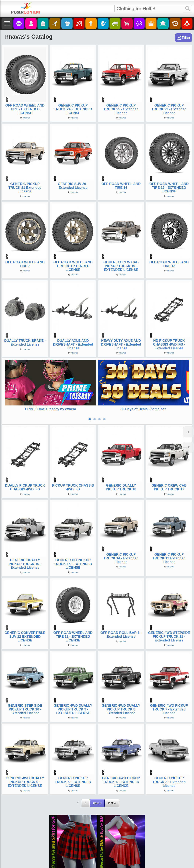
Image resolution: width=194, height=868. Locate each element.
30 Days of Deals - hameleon (144, 409)
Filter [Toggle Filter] (186, 38)
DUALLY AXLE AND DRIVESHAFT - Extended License (73, 344)
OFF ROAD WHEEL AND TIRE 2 (25, 264)
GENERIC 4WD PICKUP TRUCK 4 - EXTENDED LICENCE (121, 779)
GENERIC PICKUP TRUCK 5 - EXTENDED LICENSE (73, 779)
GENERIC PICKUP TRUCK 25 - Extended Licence (121, 109)
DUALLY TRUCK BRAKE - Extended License (25, 343)
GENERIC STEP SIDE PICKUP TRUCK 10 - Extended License (25, 707)
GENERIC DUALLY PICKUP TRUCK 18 (121, 485)
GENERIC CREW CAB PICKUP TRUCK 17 (169, 485)
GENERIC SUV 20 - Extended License (73, 186)
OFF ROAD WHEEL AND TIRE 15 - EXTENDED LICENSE (169, 188)
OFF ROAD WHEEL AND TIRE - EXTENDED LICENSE (25, 109)
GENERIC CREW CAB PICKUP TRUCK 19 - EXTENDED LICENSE (121, 266)
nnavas (26, 118)
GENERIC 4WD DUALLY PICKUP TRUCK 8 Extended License (121, 707)
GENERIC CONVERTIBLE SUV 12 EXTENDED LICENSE (25, 634)
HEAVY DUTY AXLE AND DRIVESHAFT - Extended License (121, 344)
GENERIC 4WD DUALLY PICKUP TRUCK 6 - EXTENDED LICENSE (25, 779)
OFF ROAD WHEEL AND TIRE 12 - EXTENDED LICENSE (73, 634)
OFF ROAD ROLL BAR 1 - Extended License (121, 632)
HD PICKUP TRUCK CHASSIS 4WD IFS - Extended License (169, 344)
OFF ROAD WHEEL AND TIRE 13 (169, 264)
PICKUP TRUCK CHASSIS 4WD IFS (73, 485)
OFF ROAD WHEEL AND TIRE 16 (121, 186)
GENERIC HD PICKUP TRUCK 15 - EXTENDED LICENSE (73, 561)
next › (97, 801)
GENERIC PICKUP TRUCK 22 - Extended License (169, 109)
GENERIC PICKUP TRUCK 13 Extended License (169, 556)
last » (112, 801)
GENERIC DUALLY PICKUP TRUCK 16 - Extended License (25, 561)
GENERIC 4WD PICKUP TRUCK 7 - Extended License (169, 707)
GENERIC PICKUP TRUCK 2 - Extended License (169, 779)
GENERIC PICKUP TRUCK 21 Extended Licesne (25, 188)
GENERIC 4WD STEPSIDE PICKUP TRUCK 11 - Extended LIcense (169, 634)
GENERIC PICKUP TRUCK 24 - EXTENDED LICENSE (73, 109)
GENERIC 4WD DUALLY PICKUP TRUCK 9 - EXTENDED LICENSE (73, 707)
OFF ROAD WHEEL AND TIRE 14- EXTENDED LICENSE (73, 266)
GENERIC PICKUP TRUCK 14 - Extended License (121, 556)
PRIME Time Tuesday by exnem (50, 409)
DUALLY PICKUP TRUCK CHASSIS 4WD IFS (25, 485)
